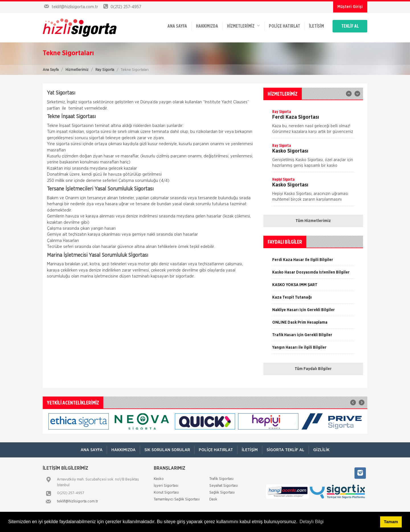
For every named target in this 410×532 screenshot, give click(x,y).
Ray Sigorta (105, 70)
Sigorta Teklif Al (285, 450)
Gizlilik (321, 450)
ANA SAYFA (177, 26)
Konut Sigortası (166, 493)
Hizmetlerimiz (77, 70)
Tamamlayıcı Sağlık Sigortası (177, 499)
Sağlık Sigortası (222, 493)
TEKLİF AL (350, 26)
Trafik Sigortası (221, 479)
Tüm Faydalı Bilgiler (313, 369)
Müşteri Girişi (350, 7)
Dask (213, 499)
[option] (313, 124)
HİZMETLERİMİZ (243, 26)
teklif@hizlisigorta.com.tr (78, 501)
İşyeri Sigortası (166, 486)
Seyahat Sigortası (224, 486)
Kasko (159, 479)
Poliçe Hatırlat (284, 26)
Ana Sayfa (51, 70)
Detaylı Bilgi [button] (311, 522)
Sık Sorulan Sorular (167, 450)
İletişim (316, 26)
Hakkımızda (207, 26)
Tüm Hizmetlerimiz (313, 221)
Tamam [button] (391, 522)
